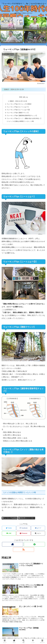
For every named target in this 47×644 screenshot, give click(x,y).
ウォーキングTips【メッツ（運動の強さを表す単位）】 (24, 118)
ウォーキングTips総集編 (10, 518)
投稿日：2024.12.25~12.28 (18, 101)
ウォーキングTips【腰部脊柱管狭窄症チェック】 (22, 115)
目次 (21, 97)
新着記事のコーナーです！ (27, 518)
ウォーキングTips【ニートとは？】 (18, 107)
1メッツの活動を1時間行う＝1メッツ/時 (21, 121)
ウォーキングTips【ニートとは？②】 (19, 110)
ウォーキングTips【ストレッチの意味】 (19, 104)
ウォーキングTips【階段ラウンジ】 (18, 113)
